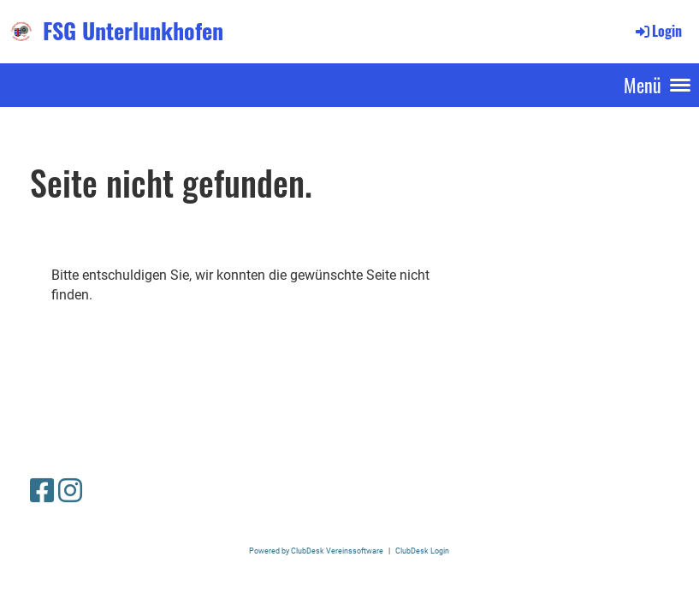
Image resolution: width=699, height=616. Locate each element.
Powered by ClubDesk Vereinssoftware (316, 551)
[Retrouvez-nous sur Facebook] (42, 491)
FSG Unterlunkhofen (133, 31)
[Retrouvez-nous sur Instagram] (70, 491)
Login (658, 31)
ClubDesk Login (422, 551)
